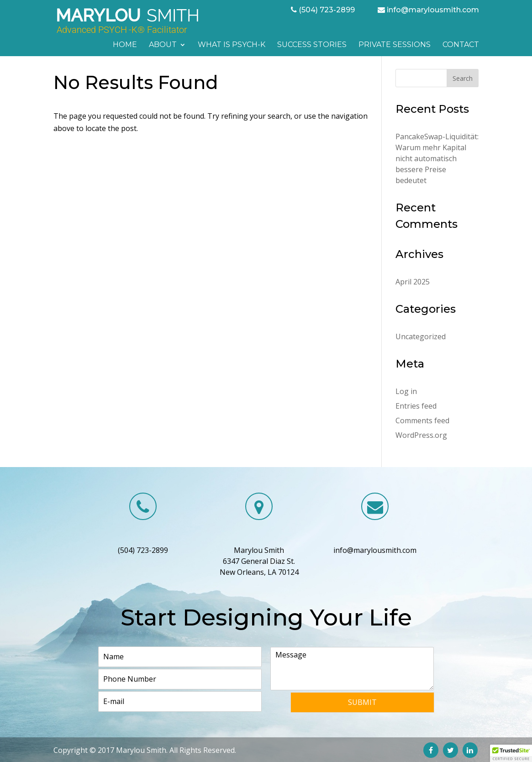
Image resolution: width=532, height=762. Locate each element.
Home (125, 45)
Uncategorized (421, 336)
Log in (406, 391)
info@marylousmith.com (433, 10)
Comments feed (422, 420)
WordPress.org (421, 435)
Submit (362, 702)
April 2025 (413, 282)
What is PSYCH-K (232, 45)
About (163, 45)
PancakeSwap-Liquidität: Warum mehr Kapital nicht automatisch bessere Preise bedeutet (437, 158)
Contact (461, 45)
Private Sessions (395, 45)
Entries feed (416, 406)
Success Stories (312, 45)
